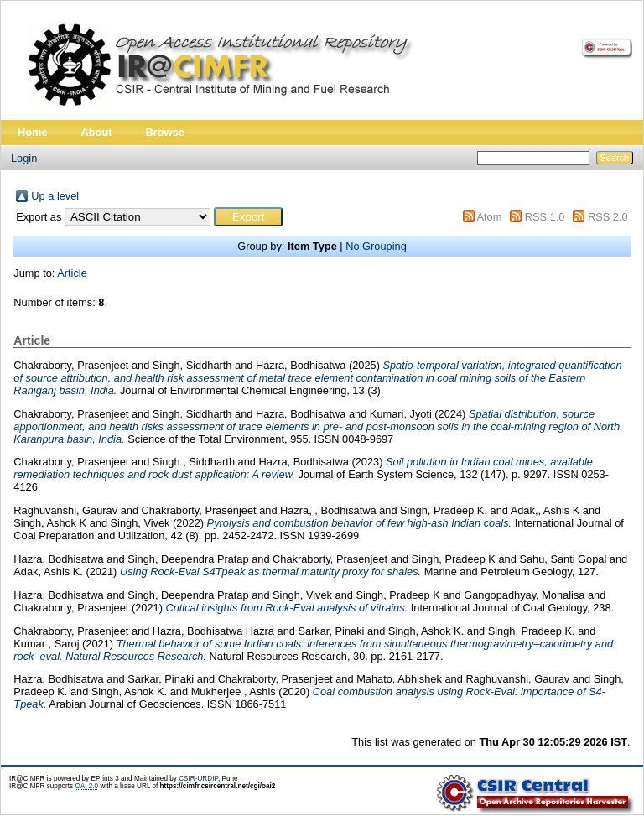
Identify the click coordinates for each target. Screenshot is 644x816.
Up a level (55, 196)
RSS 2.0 (608, 217)
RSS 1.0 (545, 217)
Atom (489, 217)
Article (72, 273)
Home (33, 132)
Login (24, 158)
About (97, 132)
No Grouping (376, 246)
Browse (165, 132)
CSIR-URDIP (198, 779)
